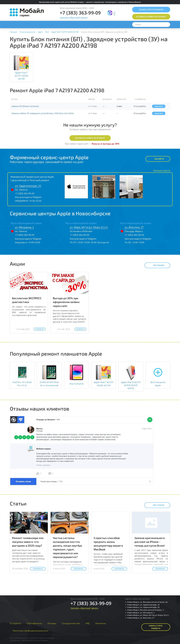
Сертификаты (34, 623)
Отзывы (52, 623)
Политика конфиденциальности (31, 631)
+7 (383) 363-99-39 (25, 193)
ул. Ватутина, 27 (134, 227)
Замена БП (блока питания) (25, 106)
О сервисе (15, 623)
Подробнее (40, 329)
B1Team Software (41, 640)
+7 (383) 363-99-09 (80, 13)
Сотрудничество (71, 623)
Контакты (101, 623)
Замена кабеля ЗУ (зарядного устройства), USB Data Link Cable (43, 113)
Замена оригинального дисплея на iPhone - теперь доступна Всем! (150, 542)
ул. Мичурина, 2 (24, 227)
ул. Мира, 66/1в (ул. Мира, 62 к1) (89, 227)
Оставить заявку (151, 17)
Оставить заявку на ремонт (90, 138)
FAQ (88, 623)
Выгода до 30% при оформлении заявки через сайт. (66, 302)
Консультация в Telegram (28, 197)
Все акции (156, 265)
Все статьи (156, 505)
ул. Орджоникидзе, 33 (28, 186)
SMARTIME (27, 640)
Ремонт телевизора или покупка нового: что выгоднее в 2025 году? (28, 542)
